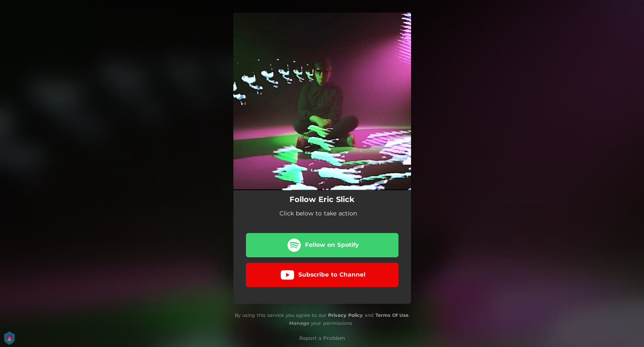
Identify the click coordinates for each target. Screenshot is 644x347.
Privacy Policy (345, 315)
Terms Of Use (392, 315)
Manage (299, 323)
